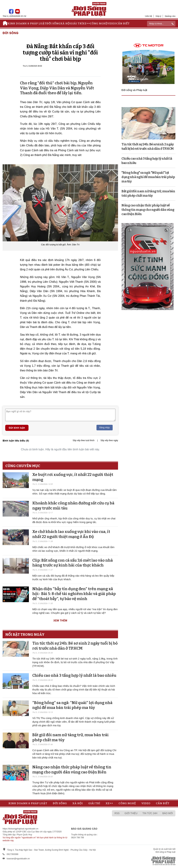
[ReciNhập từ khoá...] (161, 24)
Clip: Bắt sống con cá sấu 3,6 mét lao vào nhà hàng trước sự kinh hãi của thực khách (73, 563)
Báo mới (168, 813)
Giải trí (77, 23)
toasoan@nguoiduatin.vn (18, 859)
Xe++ (86, 23)
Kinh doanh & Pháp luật (27, 23)
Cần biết (123, 23)
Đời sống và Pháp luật (134, 90)
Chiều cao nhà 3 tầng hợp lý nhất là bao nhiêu (74, 675)
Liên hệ (149, 16)
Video (112, 23)
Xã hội (66, 23)
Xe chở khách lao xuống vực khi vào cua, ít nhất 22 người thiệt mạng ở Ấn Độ (71, 534)
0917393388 (12, 854)
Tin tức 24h (150, 813)
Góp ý (158, 16)
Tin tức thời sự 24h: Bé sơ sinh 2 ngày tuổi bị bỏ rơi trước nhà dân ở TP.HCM (75, 646)
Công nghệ (99, 23)
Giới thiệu (131, 813)
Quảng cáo (170, 16)
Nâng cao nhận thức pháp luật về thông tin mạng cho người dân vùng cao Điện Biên (72, 770)
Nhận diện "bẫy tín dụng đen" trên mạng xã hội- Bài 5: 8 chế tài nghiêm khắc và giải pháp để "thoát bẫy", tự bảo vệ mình (74, 594)
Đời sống (53, 23)
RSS (117, 813)
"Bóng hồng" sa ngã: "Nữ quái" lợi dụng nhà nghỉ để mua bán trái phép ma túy (72, 705)
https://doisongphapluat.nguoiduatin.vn (21, 829)
